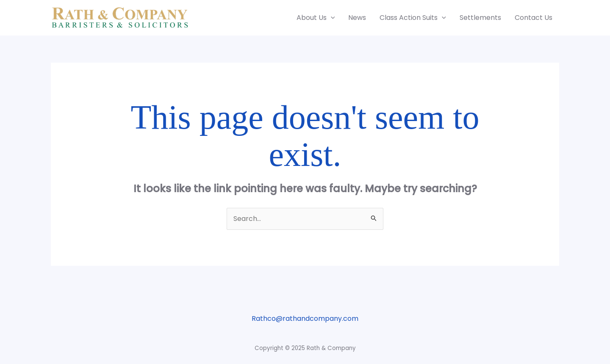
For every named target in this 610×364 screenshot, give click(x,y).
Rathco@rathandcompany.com (305, 318)
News (357, 18)
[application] (331, 18)
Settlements (480, 18)
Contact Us (534, 18)
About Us (316, 18)
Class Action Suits (413, 18)
